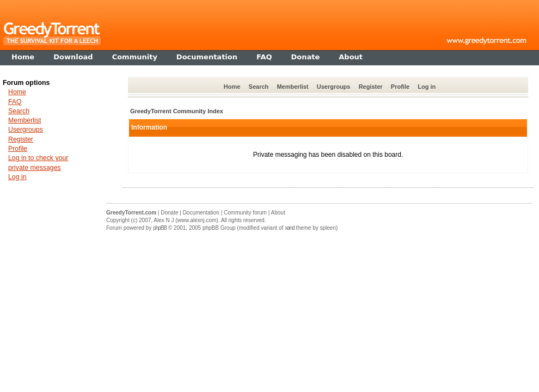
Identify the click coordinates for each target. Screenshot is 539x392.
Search (259, 87)
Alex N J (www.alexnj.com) (186, 220)
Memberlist (292, 87)
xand (290, 228)
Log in (427, 87)
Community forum (245, 213)
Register (371, 87)
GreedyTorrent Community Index (177, 111)
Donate (169, 213)
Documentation (201, 213)
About (278, 213)
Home (232, 87)
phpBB (160, 228)
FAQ (15, 102)
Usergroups (334, 87)
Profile (400, 87)
